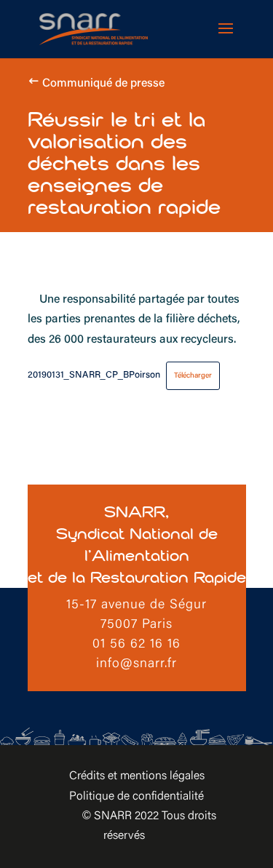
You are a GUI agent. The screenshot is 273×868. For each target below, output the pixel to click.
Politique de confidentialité (136, 797)
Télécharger (193, 376)
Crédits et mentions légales (137, 776)
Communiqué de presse (103, 84)
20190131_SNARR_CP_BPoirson (94, 375)
